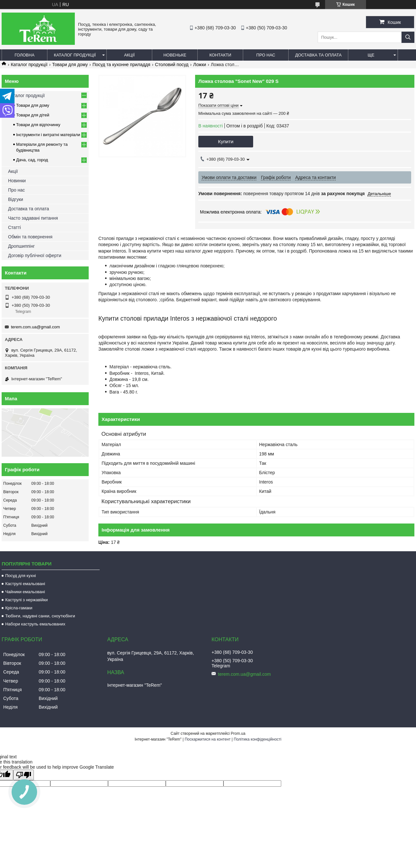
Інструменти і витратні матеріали (48, 135)
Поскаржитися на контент (208, 739)
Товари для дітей (33, 115)
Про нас (266, 55)
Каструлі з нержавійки (26, 600)
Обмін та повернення (30, 237)
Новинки (17, 181)
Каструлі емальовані (25, 584)
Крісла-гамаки (19, 608)
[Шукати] (408, 37)
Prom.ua (238, 733)
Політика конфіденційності (258, 739)
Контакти (220, 55)
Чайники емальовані (25, 592)
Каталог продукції (75, 55)
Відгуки (16, 199)
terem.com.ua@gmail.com (35, 327)
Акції (129, 55)
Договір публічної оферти (35, 255)
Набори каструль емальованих (35, 624)
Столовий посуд (172, 65)
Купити (226, 141)
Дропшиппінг (21, 246)
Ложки (200, 65)
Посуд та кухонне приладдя (121, 65)
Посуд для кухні (20, 576)
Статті (15, 227)
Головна (25, 55)
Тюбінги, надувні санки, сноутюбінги (40, 616)
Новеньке (175, 55)
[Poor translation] (24, 775)
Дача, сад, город (32, 160)
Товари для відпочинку (38, 125)
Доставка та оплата (318, 55)
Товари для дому (70, 65)
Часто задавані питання (33, 218)
